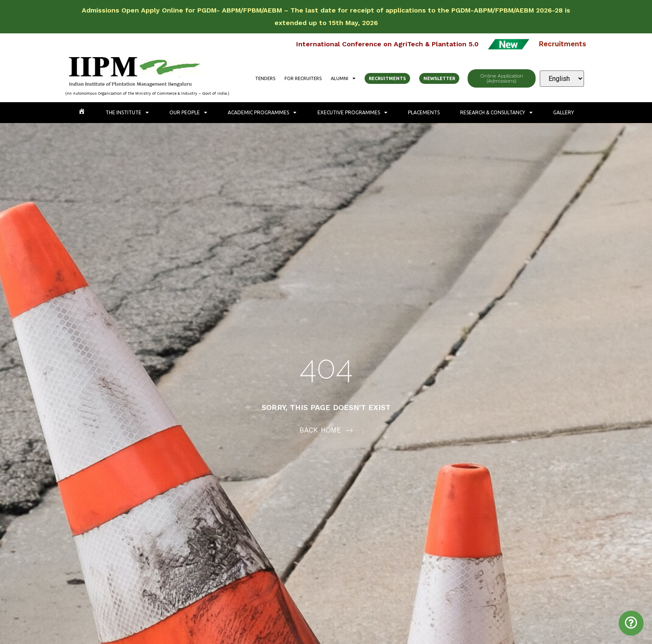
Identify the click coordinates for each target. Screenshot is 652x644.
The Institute (127, 113)
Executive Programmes (352, 113)
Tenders (265, 78)
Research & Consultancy (496, 113)
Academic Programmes (262, 113)
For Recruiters (303, 78)
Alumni (343, 78)
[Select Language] (562, 79)
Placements (424, 112)
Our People (188, 113)
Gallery (564, 112)
